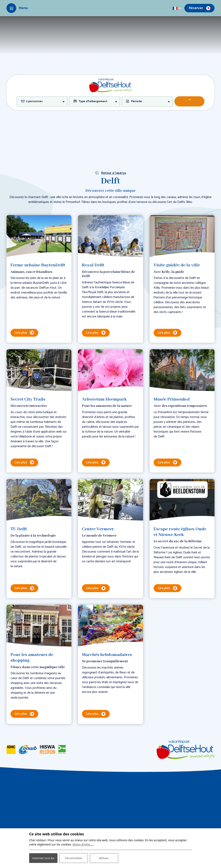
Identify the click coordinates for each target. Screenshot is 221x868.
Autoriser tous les (43, 856)
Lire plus (21, 333)
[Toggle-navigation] (17, 8)
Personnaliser (74, 856)
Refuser (104, 856)
